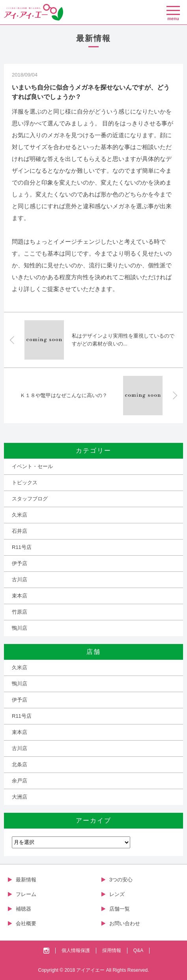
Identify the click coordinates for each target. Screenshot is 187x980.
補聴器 (23, 909)
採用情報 (112, 950)
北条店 (20, 764)
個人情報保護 (76, 950)
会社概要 (26, 923)
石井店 (20, 531)
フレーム (26, 894)
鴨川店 (20, 628)
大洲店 (20, 797)
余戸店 (20, 781)
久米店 (20, 515)
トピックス (25, 483)
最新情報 (26, 880)
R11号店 (22, 547)
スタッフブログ (30, 499)
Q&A (138, 950)
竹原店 (20, 612)
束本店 (20, 596)
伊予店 (20, 563)
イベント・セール (32, 466)
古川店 (20, 580)
